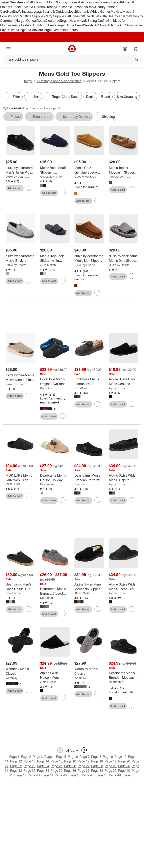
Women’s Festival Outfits (25, 25)
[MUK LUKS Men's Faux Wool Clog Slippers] (20, 478)
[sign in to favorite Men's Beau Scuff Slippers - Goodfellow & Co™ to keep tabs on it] (63, 192)
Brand (106, 97)
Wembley (11, 679)
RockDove (47, 389)
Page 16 (70, 762)
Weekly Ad (91, 25)
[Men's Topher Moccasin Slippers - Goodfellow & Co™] (124, 170)
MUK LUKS (13, 485)
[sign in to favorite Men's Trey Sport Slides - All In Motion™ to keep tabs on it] (63, 281)
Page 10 (121, 757)
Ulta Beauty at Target (116, 16)
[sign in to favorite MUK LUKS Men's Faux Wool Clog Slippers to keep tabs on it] (28, 496)
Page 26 (70, 767)
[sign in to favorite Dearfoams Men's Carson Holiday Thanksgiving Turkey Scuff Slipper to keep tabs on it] (63, 501)
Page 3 (38, 757)
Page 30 (124, 767)
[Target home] (72, 49)
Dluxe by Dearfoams (18, 176)
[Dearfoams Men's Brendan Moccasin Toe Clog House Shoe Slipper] (124, 676)
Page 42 (20, 776)
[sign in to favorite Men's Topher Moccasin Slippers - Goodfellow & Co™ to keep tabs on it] (131, 189)
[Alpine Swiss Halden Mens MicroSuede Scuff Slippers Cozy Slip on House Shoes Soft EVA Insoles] (55, 676)
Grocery (51, 7)
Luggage (36, 11)
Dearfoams (47, 485)
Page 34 (43, 771)
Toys (72, 11)
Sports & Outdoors (56, 11)
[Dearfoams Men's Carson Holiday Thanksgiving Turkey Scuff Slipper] (55, 478)
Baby (91, 7)
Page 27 (84, 767)
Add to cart (15, 188)
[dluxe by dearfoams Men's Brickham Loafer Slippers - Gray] (20, 258)
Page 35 (57, 771)
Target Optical (27, 21)
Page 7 (85, 757)
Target (28, 81)
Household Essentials (72, 7)
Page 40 (124, 771)
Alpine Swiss (117, 389)
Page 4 (49, 757)
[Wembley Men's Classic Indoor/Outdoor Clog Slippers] (89, 672)
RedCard (37, 30)
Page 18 (97, 762)
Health (12, 11)
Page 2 (26, 757)
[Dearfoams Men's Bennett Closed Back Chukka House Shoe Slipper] (55, 592)
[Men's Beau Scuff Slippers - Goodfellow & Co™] (55, 170)
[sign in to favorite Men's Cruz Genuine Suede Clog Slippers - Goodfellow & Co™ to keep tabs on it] (97, 201)
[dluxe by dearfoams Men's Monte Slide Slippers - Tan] (20, 378)
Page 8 (96, 757)
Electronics (83, 11)
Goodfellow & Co (51, 176)
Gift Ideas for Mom (41, 2)
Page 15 (57, 762)
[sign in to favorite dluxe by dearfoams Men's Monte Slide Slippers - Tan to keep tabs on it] (28, 396)
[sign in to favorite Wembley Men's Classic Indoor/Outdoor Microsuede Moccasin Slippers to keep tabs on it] (28, 691)
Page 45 (61, 776)
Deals (41, 21)
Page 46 (74, 776)
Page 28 (97, 767)
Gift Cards (87, 16)
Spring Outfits (97, 21)
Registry (24, 30)
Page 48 (101, 776)
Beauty (100, 7)
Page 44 (47, 776)
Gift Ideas (73, 16)
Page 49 (115, 776)
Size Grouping (127, 97)
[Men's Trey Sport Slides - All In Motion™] (55, 258)
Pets (98, 16)
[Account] (125, 49)
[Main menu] (8, 49)
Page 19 (111, 762)
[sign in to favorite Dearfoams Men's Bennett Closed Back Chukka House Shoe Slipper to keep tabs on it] (63, 614)
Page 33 (30, 771)
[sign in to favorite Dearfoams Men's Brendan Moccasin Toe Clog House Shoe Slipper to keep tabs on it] (131, 707)
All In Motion (48, 265)
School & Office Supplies (27, 16)
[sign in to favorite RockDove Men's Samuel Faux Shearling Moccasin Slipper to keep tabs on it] (97, 405)
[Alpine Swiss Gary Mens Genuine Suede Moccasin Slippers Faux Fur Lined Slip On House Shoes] (124, 382)
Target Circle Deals (69, 25)
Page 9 (108, 757)
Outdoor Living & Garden (27, 7)
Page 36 (70, 771)
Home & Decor (109, 2)
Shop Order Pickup (112, 25)
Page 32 (16, 771)
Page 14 (43, 762)
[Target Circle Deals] (63, 97)
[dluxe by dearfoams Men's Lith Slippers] (89, 258)
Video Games (101, 11)
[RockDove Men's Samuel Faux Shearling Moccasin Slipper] (89, 382)
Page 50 (128, 776)
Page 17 (84, 762)
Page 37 (84, 771)
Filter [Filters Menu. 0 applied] (13, 97)
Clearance (52, 21)
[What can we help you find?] (72, 60)
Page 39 (111, 771)
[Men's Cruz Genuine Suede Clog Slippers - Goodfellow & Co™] (89, 170)
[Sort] (33, 97)
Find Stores (69, 30)
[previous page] (60, 751)
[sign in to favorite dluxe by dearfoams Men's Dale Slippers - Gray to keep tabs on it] (131, 276)
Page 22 (16, 767)
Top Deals (49, 25)
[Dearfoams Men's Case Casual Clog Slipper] (20, 587)
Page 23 (30, 767)
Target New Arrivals (14, 2)
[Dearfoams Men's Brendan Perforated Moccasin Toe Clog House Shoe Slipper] (89, 478)
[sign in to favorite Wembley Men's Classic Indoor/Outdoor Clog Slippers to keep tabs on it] (97, 694)
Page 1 (14, 757)
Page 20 (124, 762)
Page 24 (43, 767)
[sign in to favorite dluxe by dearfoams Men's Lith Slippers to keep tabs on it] (97, 293)
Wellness (23, 11)
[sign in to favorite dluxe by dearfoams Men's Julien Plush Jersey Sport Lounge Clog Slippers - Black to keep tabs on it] (28, 188)
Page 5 (61, 757)
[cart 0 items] (136, 49)
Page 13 (30, 762)
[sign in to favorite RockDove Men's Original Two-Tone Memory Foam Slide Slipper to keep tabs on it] (63, 417)
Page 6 (73, 757)
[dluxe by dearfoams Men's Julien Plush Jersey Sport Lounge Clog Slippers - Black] (20, 170)
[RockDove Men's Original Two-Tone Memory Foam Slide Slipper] (55, 382)
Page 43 (34, 776)
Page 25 (57, 767)
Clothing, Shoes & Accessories (77, 2)
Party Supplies (55, 16)
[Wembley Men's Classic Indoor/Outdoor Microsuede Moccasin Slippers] (20, 672)
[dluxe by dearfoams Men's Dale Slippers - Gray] (124, 258)
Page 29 (111, 767)
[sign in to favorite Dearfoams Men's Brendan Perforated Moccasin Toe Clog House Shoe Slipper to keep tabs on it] (97, 501)
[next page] (84, 751)
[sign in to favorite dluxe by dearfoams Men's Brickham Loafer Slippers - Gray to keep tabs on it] (28, 281)
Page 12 (16, 762)
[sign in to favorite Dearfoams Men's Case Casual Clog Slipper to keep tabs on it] (28, 610)
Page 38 (97, 771)
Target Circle (52, 30)
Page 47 (88, 776)
